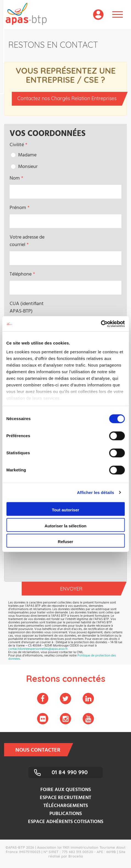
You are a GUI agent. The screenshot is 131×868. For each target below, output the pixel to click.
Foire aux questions (66, 790)
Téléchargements (66, 806)
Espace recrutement (65, 798)
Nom (15, 178)
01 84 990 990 (70, 772)
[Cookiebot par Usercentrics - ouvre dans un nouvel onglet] (101, 324)
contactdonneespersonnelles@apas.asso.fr (38, 649)
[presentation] (66, 565)
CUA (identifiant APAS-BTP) (27, 308)
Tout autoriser (66, 510)
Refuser (66, 542)
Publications (66, 814)
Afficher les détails (95, 492)
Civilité (17, 145)
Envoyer (90, 589)
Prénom (18, 208)
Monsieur (28, 167)
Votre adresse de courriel (27, 241)
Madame (27, 155)
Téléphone (21, 274)
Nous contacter (41, 750)
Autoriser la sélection (65, 526)
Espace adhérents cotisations (66, 822)
